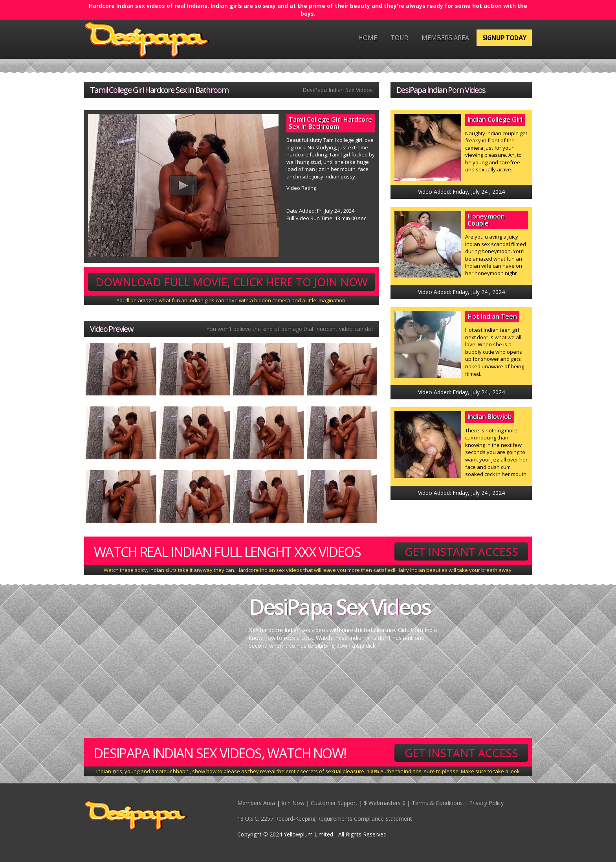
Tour (399, 38)
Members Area (445, 38)
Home (368, 38)
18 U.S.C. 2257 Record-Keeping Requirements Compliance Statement (325, 819)
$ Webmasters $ (385, 803)
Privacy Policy (486, 803)
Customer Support (334, 803)
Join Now (293, 803)
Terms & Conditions (437, 803)
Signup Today (504, 38)
